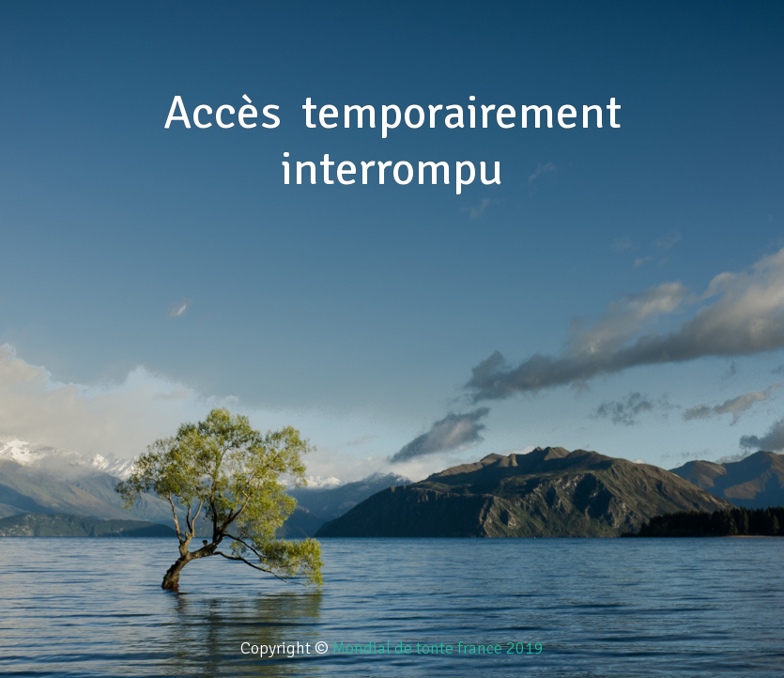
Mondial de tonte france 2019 (438, 648)
